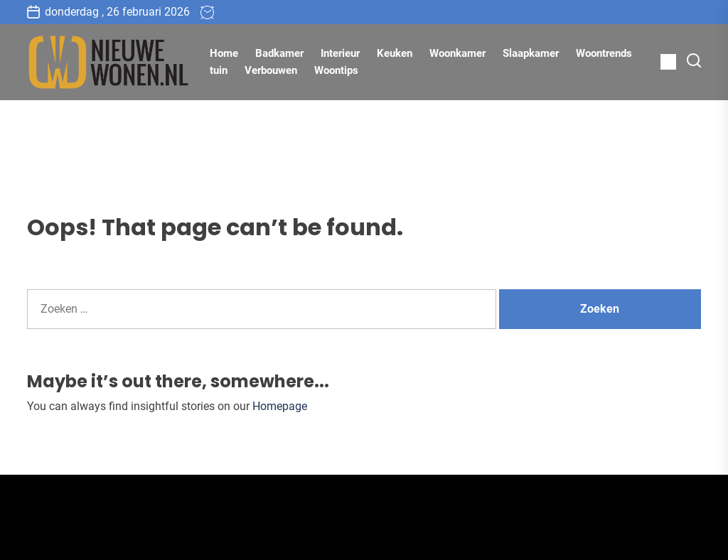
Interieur (340, 53)
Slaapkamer (531, 53)
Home (224, 53)
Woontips (336, 70)
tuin (219, 70)
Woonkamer (457, 53)
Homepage (280, 406)
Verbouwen (271, 70)
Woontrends (604, 53)
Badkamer (279, 53)
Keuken (395, 53)
